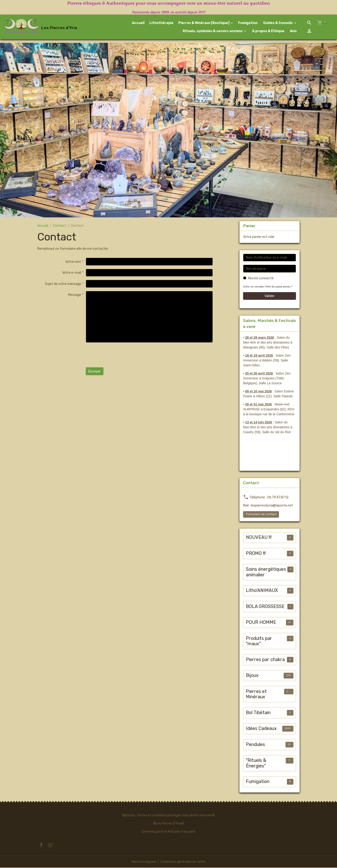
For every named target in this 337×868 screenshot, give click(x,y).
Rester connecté (261, 279)
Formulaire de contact (261, 515)
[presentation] (121, 355)
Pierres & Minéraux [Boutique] (204, 23)
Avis (293, 31)
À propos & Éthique (268, 31)
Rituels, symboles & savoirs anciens (213, 31)
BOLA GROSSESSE (265, 607)
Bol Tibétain (258, 713)
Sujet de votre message (63, 284)
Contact (60, 226)
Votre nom (73, 262)
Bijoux (252, 676)
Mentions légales (144, 862)
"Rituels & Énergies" (256, 764)
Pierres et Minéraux (256, 695)
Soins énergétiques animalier (266, 572)
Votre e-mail (72, 273)
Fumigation (248, 23)
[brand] (34, 27)
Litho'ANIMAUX (262, 591)
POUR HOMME (261, 623)
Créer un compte (254, 287)
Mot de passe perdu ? (280, 287)
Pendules (255, 745)
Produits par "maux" (259, 642)
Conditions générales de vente (183, 862)
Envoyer (95, 372)
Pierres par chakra (265, 660)
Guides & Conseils (278, 23)
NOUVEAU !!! (259, 538)
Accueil (138, 23)
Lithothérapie (161, 23)
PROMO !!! (256, 554)
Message (75, 295)
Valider (270, 296)
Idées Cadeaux (261, 729)
